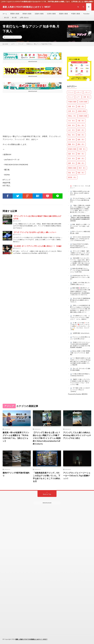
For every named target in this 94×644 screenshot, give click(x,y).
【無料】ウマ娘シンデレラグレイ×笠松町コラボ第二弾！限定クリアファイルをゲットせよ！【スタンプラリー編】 (80, 382)
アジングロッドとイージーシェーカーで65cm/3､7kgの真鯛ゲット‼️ (77, 476)
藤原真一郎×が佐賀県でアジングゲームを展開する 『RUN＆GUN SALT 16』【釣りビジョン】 (16, 437)
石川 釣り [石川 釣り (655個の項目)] (72, 158)
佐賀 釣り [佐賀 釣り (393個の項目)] (81, 106)
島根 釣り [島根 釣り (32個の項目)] (81, 135)
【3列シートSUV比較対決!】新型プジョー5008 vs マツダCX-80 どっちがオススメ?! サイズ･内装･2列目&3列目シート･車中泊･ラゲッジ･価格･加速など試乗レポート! (80, 309)
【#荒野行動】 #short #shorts (81, 333)
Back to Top (47, 494)
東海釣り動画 (27, 14)
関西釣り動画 (15, 14)
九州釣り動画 (51, 14)
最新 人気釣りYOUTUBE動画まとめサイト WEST (31, 639)
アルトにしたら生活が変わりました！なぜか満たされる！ (80, 338)
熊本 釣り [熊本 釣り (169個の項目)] (81, 154)
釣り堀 (14, 18)
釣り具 (7, 18)
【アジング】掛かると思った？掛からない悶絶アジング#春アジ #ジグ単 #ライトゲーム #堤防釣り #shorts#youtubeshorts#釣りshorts (47, 438)
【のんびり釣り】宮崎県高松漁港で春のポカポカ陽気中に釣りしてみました (80, 300)
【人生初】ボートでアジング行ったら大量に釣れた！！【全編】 (38, 246)
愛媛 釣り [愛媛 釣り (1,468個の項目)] (72, 144)
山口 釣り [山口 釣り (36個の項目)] (72, 130)
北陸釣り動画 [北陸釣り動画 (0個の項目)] (82, 111)
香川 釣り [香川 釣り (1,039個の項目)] (82, 168)
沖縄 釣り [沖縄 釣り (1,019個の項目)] (82, 149)
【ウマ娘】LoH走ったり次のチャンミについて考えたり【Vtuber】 (80, 390)
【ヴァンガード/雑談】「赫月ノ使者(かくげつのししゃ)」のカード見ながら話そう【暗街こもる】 (80, 253)
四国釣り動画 (63, 14)
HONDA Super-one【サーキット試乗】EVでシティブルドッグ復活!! (80, 277)
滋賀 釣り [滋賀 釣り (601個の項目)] (72, 154)
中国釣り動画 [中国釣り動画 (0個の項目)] (72, 102)
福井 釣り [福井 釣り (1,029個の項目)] (81, 158)
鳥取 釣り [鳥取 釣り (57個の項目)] (81, 173)
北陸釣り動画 (39, 14)
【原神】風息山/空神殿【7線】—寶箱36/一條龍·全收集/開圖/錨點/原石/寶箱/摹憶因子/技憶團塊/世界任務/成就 (80, 218)
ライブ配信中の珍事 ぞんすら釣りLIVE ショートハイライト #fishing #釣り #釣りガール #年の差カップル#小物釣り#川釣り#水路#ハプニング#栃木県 (80, 361)
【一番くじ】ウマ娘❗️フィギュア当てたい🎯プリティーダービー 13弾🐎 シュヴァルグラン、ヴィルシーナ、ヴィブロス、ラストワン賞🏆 (80, 326)
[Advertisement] (47, 554)
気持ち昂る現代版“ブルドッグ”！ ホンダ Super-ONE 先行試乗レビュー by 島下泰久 (80, 270)
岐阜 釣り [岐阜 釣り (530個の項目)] (81, 130)
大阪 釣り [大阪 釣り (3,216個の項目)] (81, 121)
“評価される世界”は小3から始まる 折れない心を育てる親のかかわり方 (80, 193)
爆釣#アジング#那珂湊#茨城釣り (16, 474)
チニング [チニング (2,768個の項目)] (71, 97)
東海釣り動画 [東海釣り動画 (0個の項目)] (72, 149)
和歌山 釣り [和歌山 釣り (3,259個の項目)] (72, 116)
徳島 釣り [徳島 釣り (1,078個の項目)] (81, 140)
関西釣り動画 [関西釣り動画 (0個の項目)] (72, 168)
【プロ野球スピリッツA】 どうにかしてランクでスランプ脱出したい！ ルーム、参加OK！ (80, 317)
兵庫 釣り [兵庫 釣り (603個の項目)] (72, 111)
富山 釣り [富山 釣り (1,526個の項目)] (81, 125)
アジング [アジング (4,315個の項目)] (71, 92)
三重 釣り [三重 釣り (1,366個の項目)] (86, 97)
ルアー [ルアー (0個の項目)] (78, 97)
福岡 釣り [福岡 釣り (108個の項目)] (72, 163)
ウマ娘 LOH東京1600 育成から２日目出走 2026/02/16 (80, 375)
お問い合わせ (24, 18)
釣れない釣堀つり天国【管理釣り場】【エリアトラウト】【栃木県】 (80, 353)
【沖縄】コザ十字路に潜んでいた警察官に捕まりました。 (80, 283)
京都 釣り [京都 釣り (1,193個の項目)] (72, 106)
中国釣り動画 (76, 14)
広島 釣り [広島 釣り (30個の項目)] (72, 140)
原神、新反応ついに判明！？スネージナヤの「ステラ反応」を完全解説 (80, 226)
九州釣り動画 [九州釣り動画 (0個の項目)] (83, 102)
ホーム (5, 14)
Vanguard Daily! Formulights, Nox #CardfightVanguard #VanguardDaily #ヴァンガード (79, 246)
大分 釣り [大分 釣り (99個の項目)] (72, 121)
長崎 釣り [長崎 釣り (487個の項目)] (81, 163)
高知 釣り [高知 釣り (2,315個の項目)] (72, 173)
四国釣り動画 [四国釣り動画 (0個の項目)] (83, 116)
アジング (17, 37)
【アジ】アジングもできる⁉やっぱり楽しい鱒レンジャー (35, 232)
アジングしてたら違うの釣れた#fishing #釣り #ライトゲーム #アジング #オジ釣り (77, 435)
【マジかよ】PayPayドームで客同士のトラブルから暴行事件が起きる (80, 200)
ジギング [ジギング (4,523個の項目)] (87, 92)
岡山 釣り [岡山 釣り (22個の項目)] (72, 135)
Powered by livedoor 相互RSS (78, 394)
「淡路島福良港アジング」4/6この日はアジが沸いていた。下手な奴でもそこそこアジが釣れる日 (47, 477)
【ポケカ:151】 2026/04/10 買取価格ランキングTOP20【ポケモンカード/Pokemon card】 (80, 239)
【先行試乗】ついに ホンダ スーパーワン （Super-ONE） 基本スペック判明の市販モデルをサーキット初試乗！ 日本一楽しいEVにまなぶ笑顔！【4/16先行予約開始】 (80, 261)
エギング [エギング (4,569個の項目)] (79, 92)
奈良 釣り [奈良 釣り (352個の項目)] (72, 125)
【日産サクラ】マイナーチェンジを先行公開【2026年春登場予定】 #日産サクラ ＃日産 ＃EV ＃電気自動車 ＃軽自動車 (80, 345)
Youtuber (86, 14)
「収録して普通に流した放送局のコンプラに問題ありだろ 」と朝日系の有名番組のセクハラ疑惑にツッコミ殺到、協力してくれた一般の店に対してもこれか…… (80, 209)
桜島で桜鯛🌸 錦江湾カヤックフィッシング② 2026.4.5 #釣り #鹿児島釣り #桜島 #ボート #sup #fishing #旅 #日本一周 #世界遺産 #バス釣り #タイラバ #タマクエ (80, 291)
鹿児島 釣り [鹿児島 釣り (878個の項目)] (72, 177)
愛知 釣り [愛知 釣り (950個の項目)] (81, 144)
